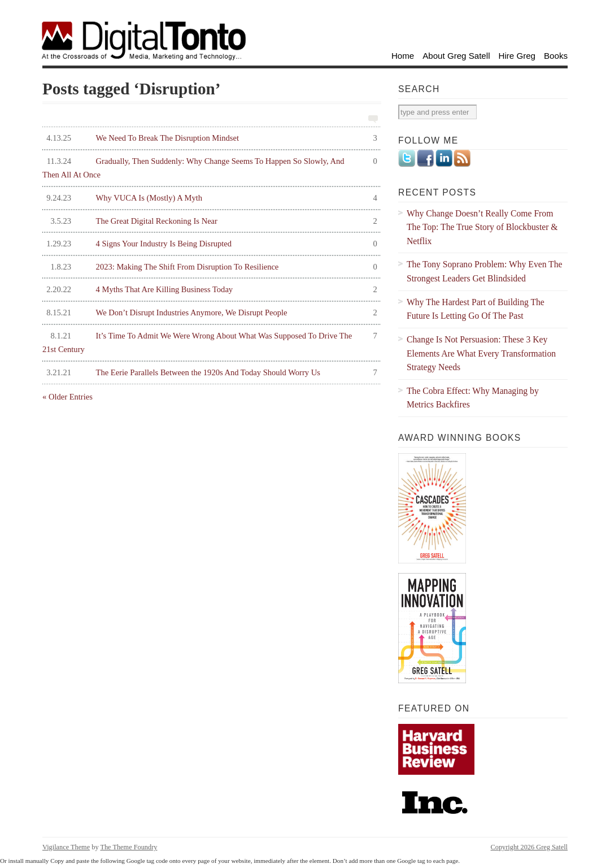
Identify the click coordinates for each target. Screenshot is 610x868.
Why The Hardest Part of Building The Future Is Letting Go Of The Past (476, 309)
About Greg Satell (456, 56)
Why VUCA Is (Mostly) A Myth (210, 198)
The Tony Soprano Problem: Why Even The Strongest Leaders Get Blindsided (484, 271)
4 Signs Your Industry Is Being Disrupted (210, 244)
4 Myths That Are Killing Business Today (210, 290)
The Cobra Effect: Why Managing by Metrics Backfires (473, 398)
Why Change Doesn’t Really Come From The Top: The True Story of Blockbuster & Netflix (482, 227)
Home (403, 56)
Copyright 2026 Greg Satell (529, 847)
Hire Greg (517, 56)
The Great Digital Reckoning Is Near (210, 221)
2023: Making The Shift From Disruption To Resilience (210, 267)
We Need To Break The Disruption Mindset (210, 138)
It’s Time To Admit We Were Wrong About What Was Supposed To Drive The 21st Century (210, 342)
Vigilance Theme (66, 847)
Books (556, 56)
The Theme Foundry (128, 847)
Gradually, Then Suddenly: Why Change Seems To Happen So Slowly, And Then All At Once (210, 167)
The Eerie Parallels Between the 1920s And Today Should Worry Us (210, 373)
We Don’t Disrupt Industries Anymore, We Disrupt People (210, 313)
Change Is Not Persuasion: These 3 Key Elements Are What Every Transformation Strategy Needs (481, 353)
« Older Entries (67, 397)
